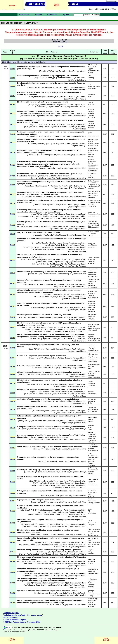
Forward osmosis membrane (94, 258)
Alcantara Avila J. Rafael (77, 461)
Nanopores (92, 525)
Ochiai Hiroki (36, 327)
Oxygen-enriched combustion (94, 280)
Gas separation (93, 410)
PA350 (13, 583)
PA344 (13, 552)
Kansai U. (46, 496)
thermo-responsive (94, 201)
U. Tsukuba (27, 197)
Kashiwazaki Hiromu (60, 243)
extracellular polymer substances (92, 602)
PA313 (13, 125)
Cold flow (91, 124)
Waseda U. (30, 186)
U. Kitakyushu (41, 107)
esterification (92, 88)
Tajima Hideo (81, 116)
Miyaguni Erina (65, 235)
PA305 (13, 86)
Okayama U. (42, 552)
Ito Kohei (49, 78)
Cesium (90, 381)
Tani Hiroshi (81, 512)
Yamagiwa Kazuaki (64, 116)
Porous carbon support (93, 539)
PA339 (13, 260)
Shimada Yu (50, 401)
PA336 (13, 511)
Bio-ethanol (92, 399)
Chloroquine (92, 501)
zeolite (90, 132)
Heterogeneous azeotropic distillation (93, 459)
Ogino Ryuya (50, 144)
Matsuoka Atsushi (67, 205)
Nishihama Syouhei (58, 107)
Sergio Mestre (80, 421)
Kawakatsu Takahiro (65, 297)
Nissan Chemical (61, 247)
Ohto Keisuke (80, 78)
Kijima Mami (35, 317)
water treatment (93, 136)
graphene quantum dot (92, 160)
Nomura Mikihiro (24, 62)
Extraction (91, 385)
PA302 (13, 348)
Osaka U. (36, 308)
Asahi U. (45, 327)
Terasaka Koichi (52, 554)
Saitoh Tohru (81, 502)
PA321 (13, 165)
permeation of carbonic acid (93, 361)
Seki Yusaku (59, 461)
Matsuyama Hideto (79, 168)
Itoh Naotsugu (80, 87)
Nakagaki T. (82, 188)
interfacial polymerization (93, 296)
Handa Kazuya (64, 308)
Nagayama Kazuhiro (49, 339)
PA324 (13, 448)
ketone (90, 429)
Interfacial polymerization (93, 450)
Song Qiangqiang (48, 449)
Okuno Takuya (49, 329)
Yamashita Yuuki (64, 547)
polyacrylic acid (93, 145)
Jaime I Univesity (67, 421)
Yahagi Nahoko (80, 547)
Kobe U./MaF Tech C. (40, 243)
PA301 (13, 69)
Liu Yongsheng (63, 274)
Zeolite (90, 403)
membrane (91, 212)
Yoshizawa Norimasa (61, 534)
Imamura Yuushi (50, 274)
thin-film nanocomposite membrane (93, 165)
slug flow (91, 550)
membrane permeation (92, 303)
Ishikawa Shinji (80, 329)
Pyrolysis (91, 533)
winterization (92, 394)
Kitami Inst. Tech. (38, 502)
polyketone (92, 561)
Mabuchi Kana (46, 317)
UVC (89, 80)
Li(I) (89, 106)
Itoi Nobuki (68, 218)
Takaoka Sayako (47, 155)
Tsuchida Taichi (29, 116)
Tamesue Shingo (79, 358)
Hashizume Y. (44, 186)
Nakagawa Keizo (64, 214)
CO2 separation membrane (93, 228)
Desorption (92, 383)
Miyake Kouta (37, 429)
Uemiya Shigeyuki (79, 319)
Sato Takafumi (65, 87)
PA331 (13, 214)
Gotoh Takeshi (80, 341)
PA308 (13, 374)
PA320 (13, 428)
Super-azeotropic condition (94, 188)
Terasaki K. (63, 71)
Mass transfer (92, 412)
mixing (90, 552)
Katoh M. (82, 71)
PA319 (13, 153)
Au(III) (90, 368)
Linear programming (92, 454)
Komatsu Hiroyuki (46, 116)
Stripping (91, 78)
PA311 (13, 113)
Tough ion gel (92, 221)
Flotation (91, 499)
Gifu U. (23, 317)
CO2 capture (92, 234)
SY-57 (61, 46)
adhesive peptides (94, 339)
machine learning (94, 365)
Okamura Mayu (54, 472)
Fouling (90, 596)
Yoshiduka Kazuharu (78, 107)
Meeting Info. (24, 15)
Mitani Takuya (62, 384)
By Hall (66, 15)
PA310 (13, 383)
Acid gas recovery (94, 185)
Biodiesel (91, 110)
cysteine (91, 474)
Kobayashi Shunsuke (45, 284)
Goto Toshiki (81, 218)
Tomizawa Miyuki (43, 573)
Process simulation (91, 284)
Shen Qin (51, 168)
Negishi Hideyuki (79, 327)
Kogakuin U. (39, 593)
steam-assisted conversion (93, 480)
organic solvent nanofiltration (93, 170)
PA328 (13, 471)
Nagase (73, 512)
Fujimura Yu (81, 297)
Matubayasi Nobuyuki (78, 310)
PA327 (13, 194)
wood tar (91, 546)
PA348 (13, 572)
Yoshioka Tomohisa (78, 216)
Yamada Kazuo (80, 308)
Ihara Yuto (45, 524)
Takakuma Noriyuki (42, 249)
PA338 (13, 523)
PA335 (13, 234)
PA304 (13, 358)
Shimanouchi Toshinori (77, 552)
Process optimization (92, 464)
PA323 (13, 176)
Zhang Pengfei (44, 439)
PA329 (13, 204)
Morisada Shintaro (64, 78)
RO (89, 511)
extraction (91, 366)
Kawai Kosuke (55, 113)
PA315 (13, 134)
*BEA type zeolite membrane (94, 325)
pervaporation (93, 485)
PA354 (13, 603)
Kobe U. (43, 168)
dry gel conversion (94, 328)
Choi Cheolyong (79, 284)
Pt (88, 134)
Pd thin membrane (94, 65)
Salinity (90, 419)
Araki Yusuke (44, 384)
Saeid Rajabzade (61, 439)
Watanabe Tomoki (46, 561)
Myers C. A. (68, 188)
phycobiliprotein (93, 351)
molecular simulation (91, 310)
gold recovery (92, 468)
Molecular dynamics (91, 586)
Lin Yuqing (63, 168)
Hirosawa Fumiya (55, 593)
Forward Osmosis (94, 371)
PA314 (13, 401)
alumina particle (93, 143)
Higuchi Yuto (63, 496)
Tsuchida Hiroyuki (63, 294)
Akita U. (34, 339)
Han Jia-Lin (60, 605)
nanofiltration (92, 174)
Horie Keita (65, 472)
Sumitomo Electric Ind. (34, 329)
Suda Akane (67, 593)
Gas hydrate (92, 408)
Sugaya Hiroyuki (51, 545)
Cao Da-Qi (72, 605)
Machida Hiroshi (64, 287)
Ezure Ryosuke (51, 411)
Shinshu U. (48, 294)
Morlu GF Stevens (65, 339)
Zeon (67, 89)
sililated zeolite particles (93, 270)
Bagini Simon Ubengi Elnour (75, 113)
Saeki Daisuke (80, 294)
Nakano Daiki (62, 411)
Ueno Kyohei (58, 327)
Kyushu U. (32, 155)
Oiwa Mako (68, 502)
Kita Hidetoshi (80, 542)
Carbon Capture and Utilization (93, 182)
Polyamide (91, 261)
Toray (39, 545)
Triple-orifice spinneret (92, 441)
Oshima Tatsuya (67, 97)
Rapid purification (94, 503)
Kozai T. (72, 71)
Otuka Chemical (39, 218)
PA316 (13, 410)
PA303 (13, 78)
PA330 (13, 482)
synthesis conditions (91, 319)
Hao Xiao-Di (81, 605)
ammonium (92, 263)
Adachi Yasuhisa (80, 197)
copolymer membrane (91, 306)
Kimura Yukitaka (80, 554)
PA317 (13, 143)
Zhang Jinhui (33, 226)
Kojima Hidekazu (51, 308)
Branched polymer (94, 191)
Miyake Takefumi (48, 260)
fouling (90, 509)
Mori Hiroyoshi (55, 218)
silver (90, 176)
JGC (71, 186)
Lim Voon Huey (63, 197)
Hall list (12, 6)
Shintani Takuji (80, 214)
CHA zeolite (92, 490)
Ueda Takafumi (43, 583)
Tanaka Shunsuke (79, 496)
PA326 (13, 459)
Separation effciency (92, 127)
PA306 (13, 367)
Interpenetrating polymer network (93, 224)
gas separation (93, 277)
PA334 (13, 501)
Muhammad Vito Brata (45, 197)
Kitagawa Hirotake (79, 247)
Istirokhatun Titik (49, 178)
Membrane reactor (94, 86)
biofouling (91, 178)
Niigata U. (24, 113)
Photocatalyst (92, 417)
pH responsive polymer (93, 141)
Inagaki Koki (45, 481)
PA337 (13, 245)
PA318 (13, 419)
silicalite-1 (91, 483)
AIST (66, 327)
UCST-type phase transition (94, 203)
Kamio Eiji (82, 205)
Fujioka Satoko (36, 554)
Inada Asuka (81, 368)
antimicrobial (92, 513)
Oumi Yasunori (80, 317)
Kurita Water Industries (44, 297)
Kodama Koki (54, 502)
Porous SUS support (92, 68)
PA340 (13, 532)
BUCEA (51, 605)
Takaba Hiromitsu (79, 595)
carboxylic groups (94, 377)
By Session (52, 15)
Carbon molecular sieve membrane (94, 543)
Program (38, 15)
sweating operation (91, 113)
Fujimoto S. (81, 186)
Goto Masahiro (80, 155)
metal (90, 97)
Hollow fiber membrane (92, 437)
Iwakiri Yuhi (51, 368)
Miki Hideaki (81, 89)
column (90, 102)
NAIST (31, 514)
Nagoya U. (28, 284)
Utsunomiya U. (34, 87)
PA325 (13, 185)
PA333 (13, 225)
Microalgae (92, 349)
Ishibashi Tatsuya (49, 97)
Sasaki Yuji (81, 260)
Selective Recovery (91, 155)
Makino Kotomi (65, 144)
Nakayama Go (50, 87)
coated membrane (94, 358)
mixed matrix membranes (92, 274)
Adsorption (91, 197)
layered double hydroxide (93, 471)
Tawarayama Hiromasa (64, 329)
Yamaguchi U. (32, 136)
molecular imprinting (91, 336)
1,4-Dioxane (92, 76)
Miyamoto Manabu (63, 317)
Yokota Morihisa (66, 401)
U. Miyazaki (34, 97)
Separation (92, 401)
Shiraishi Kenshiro (49, 105)
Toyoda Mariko (53, 235)
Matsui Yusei (48, 214)
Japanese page (111, 1)
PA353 (13, 338)
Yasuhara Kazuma (42, 514)
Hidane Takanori (46, 349)
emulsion (91, 563)
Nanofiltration (92, 445)
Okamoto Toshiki (79, 593)
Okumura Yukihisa (79, 299)
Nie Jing (49, 534)
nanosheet (91, 247)
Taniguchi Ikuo (80, 235)
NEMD (90, 521)
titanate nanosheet (94, 214)
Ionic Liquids (92, 149)
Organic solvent (93, 523)
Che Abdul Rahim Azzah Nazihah (47, 421)
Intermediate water (94, 594)
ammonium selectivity (92, 374)
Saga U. (38, 78)
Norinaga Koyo (80, 287)
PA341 (13, 273)
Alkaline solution (93, 232)
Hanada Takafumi (64, 155)
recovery (91, 606)
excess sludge (93, 599)
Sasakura (54, 186)
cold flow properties (91, 116)
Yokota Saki (81, 339)
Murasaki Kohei (48, 136)
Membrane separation (91, 346)
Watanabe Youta (39, 113)
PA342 (13, 542)
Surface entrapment (92, 433)
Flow (89, 84)
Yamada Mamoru (79, 401)
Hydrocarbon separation (92, 580)
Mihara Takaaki (68, 545)
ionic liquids (92, 206)
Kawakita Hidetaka (38, 62)
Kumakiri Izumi (80, 136)
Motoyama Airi (50, 205)
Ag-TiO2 (91, 421)
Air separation (93, 287)
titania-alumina (93, 569)
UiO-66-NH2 (92, 314)
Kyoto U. (42, 461)
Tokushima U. (45, 71)
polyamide (91, 293)
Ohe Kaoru (81, 97)
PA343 (13, 283)
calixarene (91, 95)
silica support (92, 330)
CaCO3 (90, 236)
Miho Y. (65, 186)
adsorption (91, 104)
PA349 (13, 317)
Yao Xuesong (35, 374)
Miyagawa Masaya (61, 595)
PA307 (13, 96)
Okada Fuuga (55, 542)
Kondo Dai (81, 545)
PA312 (13, 393)
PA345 (13, 294)
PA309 (13, 104)
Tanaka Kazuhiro (80, 274)
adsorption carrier (94, 341)
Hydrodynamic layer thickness (93, 194)
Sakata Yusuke (47, 510)
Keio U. (23, 554)
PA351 (13, 327)
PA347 (13, 306)
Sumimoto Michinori (63, 136)
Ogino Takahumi (58, 552)
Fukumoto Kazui (64, 284)
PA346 (13, 561)
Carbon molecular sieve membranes (94, 530)
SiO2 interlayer (93, 447)
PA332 (13, 493)
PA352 (13, 593)
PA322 (13, 437)
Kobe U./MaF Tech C (29, 260)
